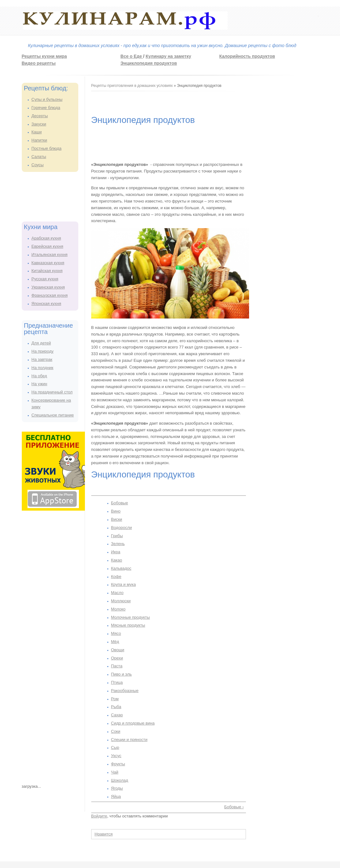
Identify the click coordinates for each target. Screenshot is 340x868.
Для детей (41, 343)
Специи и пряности (129, 740)
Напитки (39, 140)
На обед (39, 376)
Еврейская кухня (48, 246)
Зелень (118, 544)
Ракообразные (125, 691)
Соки (116, 731)
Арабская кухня (46, 238)
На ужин (39, 384)
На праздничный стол (52, 392)
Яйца (116, 796)
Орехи (117, 658)
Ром (115, 699)
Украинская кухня (48, 287)
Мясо (116, 633)
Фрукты (118, 764)
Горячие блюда (46, 108)
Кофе (116, 577)
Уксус (116, 756)
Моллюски (121, 601)
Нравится (104, 834)
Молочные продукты (131, 617)
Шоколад (120, 780)
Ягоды (117, 788)
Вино (116, 511)
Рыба (116, 707)
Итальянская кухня (50, 255)
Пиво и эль (122, 674)
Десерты (40, 116)
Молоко (118, 609)
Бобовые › (234, 807)
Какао (117, 560)
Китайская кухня (47, 271)
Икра (116, 552)
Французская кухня (50, 295)
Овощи (118, 650)
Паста (117, 666)
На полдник (43, 368)
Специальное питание (53, 415)
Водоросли (122, 528)
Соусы (38, 165)
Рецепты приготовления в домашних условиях (132, 86)
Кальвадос (121, 568)
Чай (115, 772)
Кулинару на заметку (168, 56)
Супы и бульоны (47, 99)
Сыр (115, 747)
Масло (117, 593)
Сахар (117, 715)
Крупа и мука (124, 584)
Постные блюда (47, 148)
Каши (37, 132)
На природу (43, 351)
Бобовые (120, 503)
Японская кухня (46, 303)
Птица (117, 682)
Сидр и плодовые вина (133, 723)
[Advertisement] (47, 196)
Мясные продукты (128, 625)
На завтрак (42, 359)
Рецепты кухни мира (44, 56)
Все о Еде (132, 56)
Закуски (39, 124)
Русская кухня (45, 279)
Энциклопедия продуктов (149, 63)
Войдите (99, 816)
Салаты (39, 157)
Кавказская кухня (48, 263)
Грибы (117, 536)
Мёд (115, 642)
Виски (117, 519)
